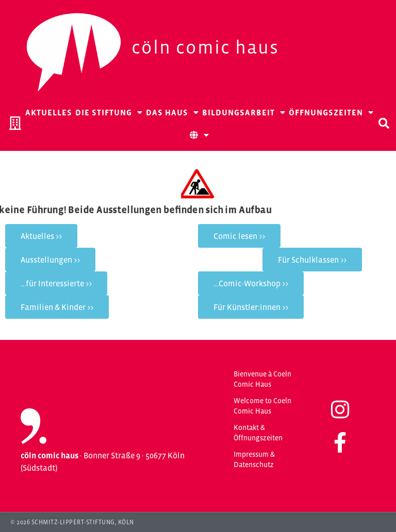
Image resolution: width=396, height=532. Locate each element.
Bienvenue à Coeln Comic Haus (262, 379)
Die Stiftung (109, 112)
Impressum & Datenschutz (254, 459)
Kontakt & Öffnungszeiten (258, 433)
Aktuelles (49, 112)
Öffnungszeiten (331, 112)
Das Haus (172, 112)
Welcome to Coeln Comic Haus (262, 406)
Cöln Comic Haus (205, 47)
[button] (384, 123)
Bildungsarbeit (244, 112)
